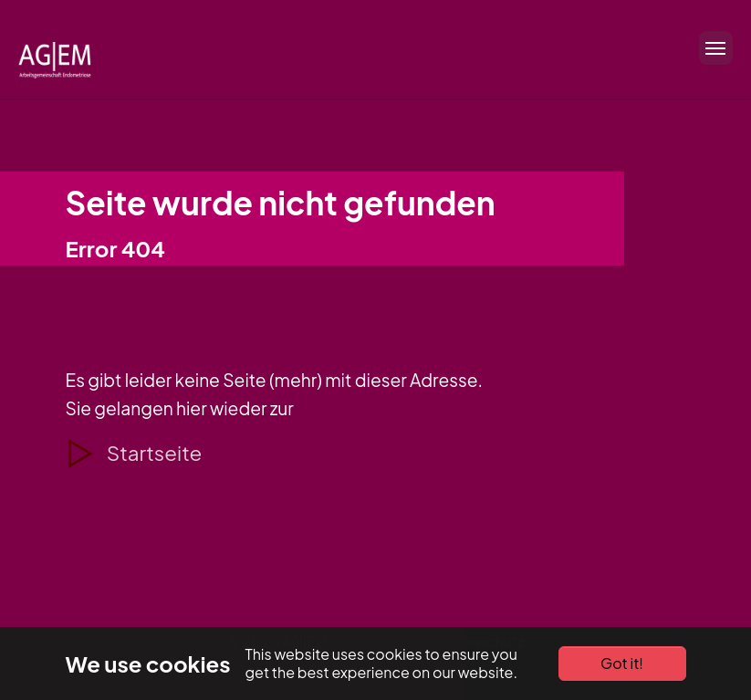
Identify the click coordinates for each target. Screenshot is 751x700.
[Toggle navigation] (711, 48)
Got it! (622, 663)
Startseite (154, 453)
